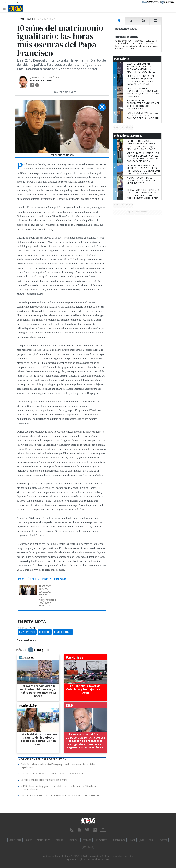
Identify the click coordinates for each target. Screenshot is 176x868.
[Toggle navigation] (5, 8)
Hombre (72, 840)
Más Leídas (122, 59)
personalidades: (27, 628)
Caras (29, 840)
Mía (151, 840)
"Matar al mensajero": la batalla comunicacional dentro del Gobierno (60, 795)
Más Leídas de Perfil (128, 136)
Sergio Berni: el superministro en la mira (44, 780)
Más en (33, 650)
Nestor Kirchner (63, 632)
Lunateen (163, 840)
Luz (142, 840)
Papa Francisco (27, 632)
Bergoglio (45, 632)
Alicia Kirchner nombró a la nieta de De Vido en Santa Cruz (54, 774)
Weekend (86, 840)
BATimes (88, 847)
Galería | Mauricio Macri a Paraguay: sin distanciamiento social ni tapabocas (58, 766)
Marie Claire (43, 840)
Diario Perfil (15, 840)
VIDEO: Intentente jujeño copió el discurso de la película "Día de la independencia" (58, 788)
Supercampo (119, 840)
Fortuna (59, 840)
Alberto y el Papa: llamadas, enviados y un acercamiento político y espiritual (47, 596)
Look (133, 840)
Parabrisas (102, 840)
